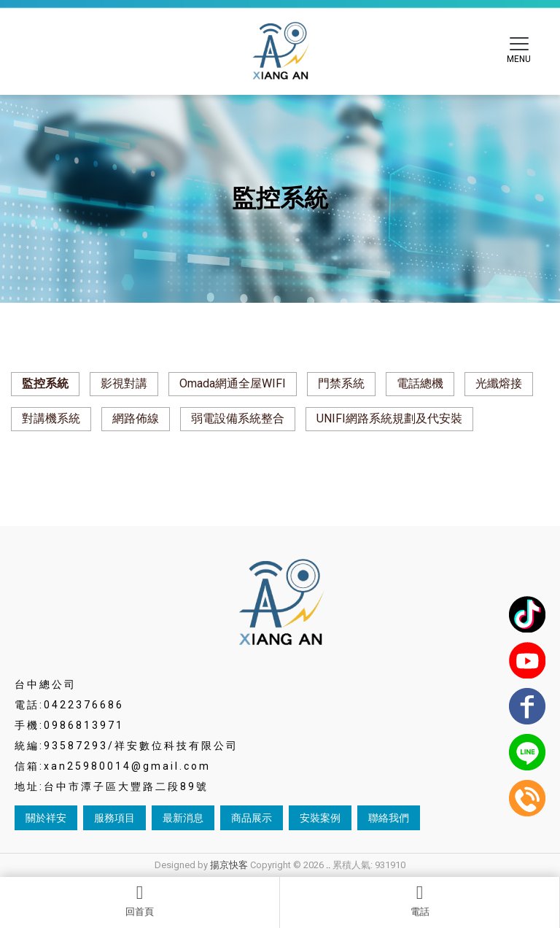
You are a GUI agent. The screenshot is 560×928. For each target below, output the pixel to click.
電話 (420, 900)
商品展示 (252, 818)
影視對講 (124, 383)
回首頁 (140, 900)
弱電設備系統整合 (238, 418)
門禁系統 (341, 383)
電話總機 (420, 383)
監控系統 (45, 383)
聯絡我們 (389, 818)
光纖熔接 (499, 383)
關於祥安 (46, 818)
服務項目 (114, 818)
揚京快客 (229, 865)
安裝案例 (320, 818)
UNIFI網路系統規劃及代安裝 (389, 418)
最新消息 (183, 818)
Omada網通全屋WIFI (233, 383)
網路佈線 (136, 418)
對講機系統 (51, 418)
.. (328, 865)
